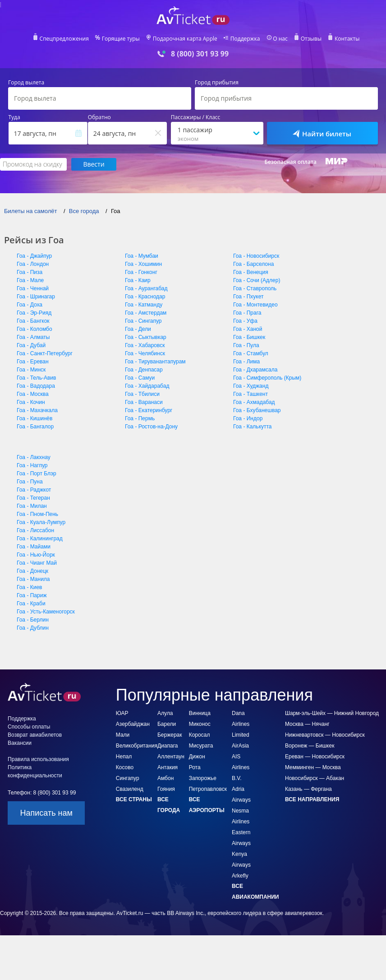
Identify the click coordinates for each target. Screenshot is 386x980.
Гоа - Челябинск (145, 353)
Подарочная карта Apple (185, 39)
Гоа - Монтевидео (255, 305)
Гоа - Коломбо (34, 329)
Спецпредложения (64, 39)
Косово (125, 767)
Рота (195, 767)
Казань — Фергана (308, 789)
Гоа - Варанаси (144, 402)
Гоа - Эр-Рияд (34, 313)
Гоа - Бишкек (249, 337)
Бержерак (170, 735)
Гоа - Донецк (32, 571)
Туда (14, 117)
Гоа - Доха (30, 305)
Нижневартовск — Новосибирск (325, 735)
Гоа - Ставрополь (255, 288)
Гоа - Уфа (245, 321)
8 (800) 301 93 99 (200, 54)
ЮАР (122, 713)
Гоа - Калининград (40, 539)
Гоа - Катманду (144, 305)
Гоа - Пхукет (248, 297)
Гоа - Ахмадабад (254, 402)
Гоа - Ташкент (250, 394)
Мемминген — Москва (313, 767)
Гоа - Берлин (33, 620)
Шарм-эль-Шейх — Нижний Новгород (332, 713)
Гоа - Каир (138, 280)
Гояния (166, 789)
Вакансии (20, 743)
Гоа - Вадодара (36, 386)
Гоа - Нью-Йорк (36, 555)
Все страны (134, 799)
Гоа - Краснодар (145, 297)
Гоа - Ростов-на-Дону (151, 427)
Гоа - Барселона (253, 264)
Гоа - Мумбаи (142, 256)
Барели (167, 724)
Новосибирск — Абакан (315, 778)
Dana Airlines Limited (241, 724)
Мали (123, 735)
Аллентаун (171, 757)
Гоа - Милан (32, 506)
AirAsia (240, 746)
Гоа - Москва (33, 394)
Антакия (168, 767)
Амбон (165, 778)
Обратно (99, 117)
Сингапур (128, 778)
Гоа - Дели (138, 329)
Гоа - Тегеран (33, 498)
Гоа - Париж (32, 595)
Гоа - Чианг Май (37, 563)
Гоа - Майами (34, 547)
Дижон (197, 757)
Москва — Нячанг (307, 724)
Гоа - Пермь (140, 418)
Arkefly (240, 876)
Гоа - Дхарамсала (255, 370)
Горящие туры (121, 39)
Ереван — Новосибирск (315, 757)
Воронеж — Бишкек (310, 746)
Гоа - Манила (33, 579)
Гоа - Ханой (248, 329)
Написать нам (46, 813)
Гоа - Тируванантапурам (155, 362)
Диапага (168, 746)
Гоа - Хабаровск (145, 345)
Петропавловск (208, 789)
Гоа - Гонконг (141, 272)
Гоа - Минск (31, 370)
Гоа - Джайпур (34, 256)
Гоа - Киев (29, 587)
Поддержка (245, 39)
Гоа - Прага (247, 313)
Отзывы (311, 39)
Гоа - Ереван (33, 362)
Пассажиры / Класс (196, 117)
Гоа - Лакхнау (34, 457)
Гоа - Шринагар (36, 297)
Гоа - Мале (30, 280)
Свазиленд (130, 789)
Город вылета (26, 83)
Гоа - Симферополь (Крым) (267, 378)
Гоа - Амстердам (146, 313)
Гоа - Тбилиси (142, 394)
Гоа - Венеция (251, 272)
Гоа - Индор (248, 418)
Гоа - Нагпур (32, 465)
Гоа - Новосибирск (256, 256)
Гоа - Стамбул (251, 353)
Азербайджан (133, 724)
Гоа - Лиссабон (35, 530)
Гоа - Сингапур (143, 321)
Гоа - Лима (246, 362)
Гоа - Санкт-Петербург (45, 353)
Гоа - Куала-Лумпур (41, 522)
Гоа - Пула (246, 345)
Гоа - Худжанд (251, 386)
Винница (200, 713)
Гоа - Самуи (140, 378)
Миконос (200, 724)
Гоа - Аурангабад (146, 288)
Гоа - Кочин (31, 402)
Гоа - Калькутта (253, 427)
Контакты (347, 39)
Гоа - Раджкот (34, 490)
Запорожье (203, 778)
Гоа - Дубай (31, 345)
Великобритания (137, 746)
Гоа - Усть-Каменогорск (46, 612)
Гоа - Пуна (30, 482)
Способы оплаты (29, 727)
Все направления (312, 799)
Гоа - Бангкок (33, 321)
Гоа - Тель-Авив (36, 378)
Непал (124, 757)
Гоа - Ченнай (33, 288)
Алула (165, 713)
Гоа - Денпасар (144, 370)
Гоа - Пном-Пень (37, 514)
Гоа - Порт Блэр (37, 474)
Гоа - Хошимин (143, 264)
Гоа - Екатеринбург (149, 410)
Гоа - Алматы (33, 337)
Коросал (200, 735)
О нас (280, 39)
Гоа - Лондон (33, 264)
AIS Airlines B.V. (241, 767)
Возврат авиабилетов (35, 735)
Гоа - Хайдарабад (147, 386)
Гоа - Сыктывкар (146, 337)
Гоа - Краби (31, 604)
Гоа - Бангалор (35, 427)
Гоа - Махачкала (37, 410)
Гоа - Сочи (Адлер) (257, 280)
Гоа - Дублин (33, 628)
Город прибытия (217, 83)
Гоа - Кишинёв (34, 418)
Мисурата (201, 746)
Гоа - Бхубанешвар (257, 410)
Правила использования (38, 759)
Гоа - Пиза (30, 272)
